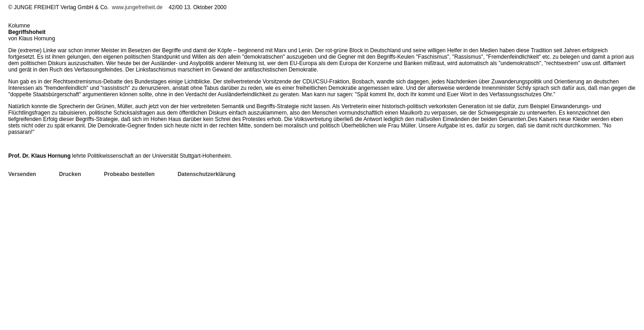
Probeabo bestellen (129, 174)
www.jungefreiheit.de (137, 7)
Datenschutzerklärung (206, 174)
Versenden (22, 174)
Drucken (70, 174)
